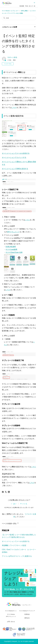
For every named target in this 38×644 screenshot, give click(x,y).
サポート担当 (12, 57)
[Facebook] (3, 492)
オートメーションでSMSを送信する (15, 169)
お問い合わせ (11, 622)
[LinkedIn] (9, 492)
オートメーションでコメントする (14, 157)
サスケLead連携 (11, 249)
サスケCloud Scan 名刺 (14, 252)
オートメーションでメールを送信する (16, 153)
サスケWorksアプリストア (27, 611)
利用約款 (27, 614)
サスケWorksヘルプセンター (10, 11)
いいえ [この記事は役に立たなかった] (25, 504)
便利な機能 (24, 11)
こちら (14, 107)
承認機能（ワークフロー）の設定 (14, 545)
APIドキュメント (13, 232)
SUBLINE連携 (11, 247)
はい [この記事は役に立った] (15, 504)
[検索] (19, 18)
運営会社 (27, 618)
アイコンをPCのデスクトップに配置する (17, 556)
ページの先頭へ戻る (10, 523)
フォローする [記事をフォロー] (8, 64)
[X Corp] (6, 492)
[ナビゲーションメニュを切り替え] (34, 3)
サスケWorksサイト (11, 611)
